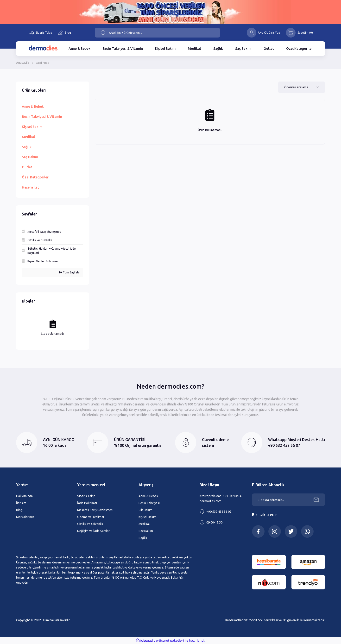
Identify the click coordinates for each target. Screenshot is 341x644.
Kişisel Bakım (148, 517)
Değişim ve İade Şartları (94, 531)
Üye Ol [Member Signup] (263, 33)
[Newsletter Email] (288, 500)
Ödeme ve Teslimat (91, 517)
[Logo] (43, 48)
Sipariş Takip (86, 496)
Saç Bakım (146, 531)
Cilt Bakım (145, 510)
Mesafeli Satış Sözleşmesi (95, 510)
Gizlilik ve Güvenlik (90, 524)
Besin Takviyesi (149, 503)
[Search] (157, 33)
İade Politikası (87, 503)
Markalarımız (25, 517)
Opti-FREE (43, 63)
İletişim (21, 503)
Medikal (144, 524)
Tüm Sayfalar (70, 272)
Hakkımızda (24, 496)
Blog (19, 510)
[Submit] (316, 500)
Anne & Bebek (148, 496)
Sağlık (143, 538)
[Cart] (299, 33)
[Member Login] (252, 33)
